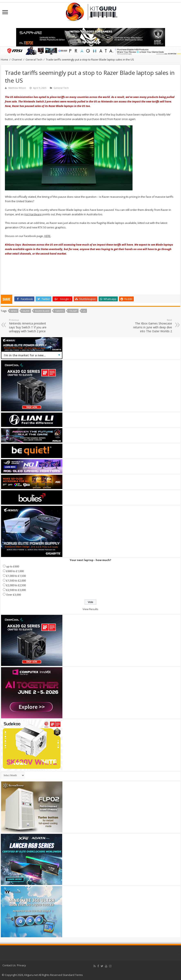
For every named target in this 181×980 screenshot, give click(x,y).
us (84, 311)
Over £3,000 (13, 595)
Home (4, 59)
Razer (26, 311)
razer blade (42, 311)
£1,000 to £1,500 (16, 576)
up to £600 (13, 566)
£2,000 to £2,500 (16, 585)
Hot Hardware (33, 214)
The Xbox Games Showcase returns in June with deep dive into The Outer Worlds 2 (151, 326)
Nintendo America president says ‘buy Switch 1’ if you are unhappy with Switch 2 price (30, 326)
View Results (90, 609)
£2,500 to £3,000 (16, 590)
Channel (17, 59)
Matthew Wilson (17, 88)
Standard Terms (73, 975)
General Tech (34, 59)
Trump (73, 311)
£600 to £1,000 (15, 571)
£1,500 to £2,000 (16, 580)
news (14, 311)
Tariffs (59, 311)
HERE (47, 236)
